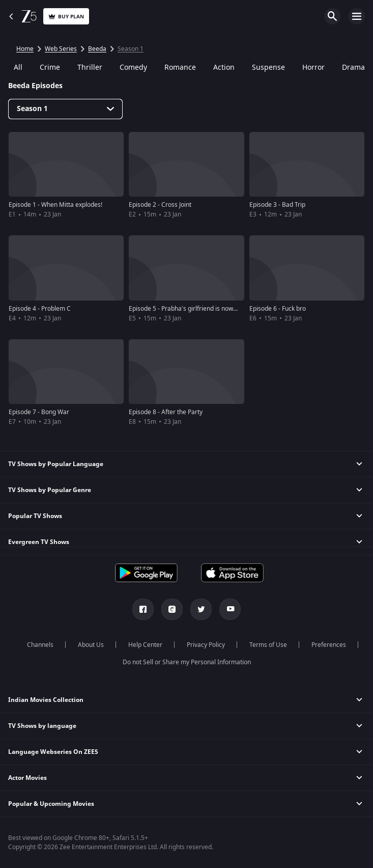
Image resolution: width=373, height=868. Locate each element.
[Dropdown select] (65, 109)
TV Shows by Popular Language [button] (56, 464)
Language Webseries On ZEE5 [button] (53, 752)
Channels (40, 645)
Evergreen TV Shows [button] (39, 542)
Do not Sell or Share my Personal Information (187, 662)
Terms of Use (268, 645)
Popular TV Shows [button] (35, 516)
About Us (91, 645)
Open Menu (357, 16)
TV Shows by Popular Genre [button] (50, 490)
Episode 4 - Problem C (40, 309)
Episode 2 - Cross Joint (160, 205)
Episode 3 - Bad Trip (277, 205)
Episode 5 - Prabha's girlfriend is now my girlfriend (200, 309)
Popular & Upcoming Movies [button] (51, 804)
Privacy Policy (206, 645)
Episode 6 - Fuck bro (278, 309)
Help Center (145, 645)
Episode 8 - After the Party (166, 412)
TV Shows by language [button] (42, 726)
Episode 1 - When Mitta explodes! (55, 205)
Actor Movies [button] (27, 778)
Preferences (329, 645)
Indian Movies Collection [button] (46, 700)
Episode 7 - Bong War (39, 412)
